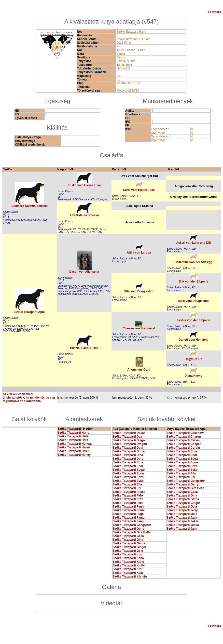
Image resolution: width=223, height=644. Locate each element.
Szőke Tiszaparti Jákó (182, 514)
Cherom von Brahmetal (139, 328)
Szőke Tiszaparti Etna (128, 462)
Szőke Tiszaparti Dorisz (129, 451)
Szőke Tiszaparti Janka (183, 525)
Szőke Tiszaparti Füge (128, 514)
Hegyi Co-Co (194, 359)
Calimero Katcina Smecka (30, 206)
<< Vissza (215, 12)
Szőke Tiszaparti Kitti (127, 569)
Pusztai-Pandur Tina (84, 348)
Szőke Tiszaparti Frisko (129, 492)
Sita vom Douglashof (139, 291)
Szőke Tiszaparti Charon (184, 437)
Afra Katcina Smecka (84, 215)
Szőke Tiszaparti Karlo (128, 562)
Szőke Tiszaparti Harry (74, 433)
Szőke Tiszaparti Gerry (129, 529)
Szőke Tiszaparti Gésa (128, 536)
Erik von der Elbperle (194, 282)
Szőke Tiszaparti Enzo (128, 477)
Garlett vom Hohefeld (193, 340)
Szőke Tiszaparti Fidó (128, 496)
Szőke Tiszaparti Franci (129, 510)
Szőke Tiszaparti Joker (183, 521)
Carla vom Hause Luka (139, 190)
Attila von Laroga (139, 253)
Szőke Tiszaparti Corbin (183, 448)
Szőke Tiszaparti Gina (128, 540)
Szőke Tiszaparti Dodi (128, 448)
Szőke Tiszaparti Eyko (128, 481)
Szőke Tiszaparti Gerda (129, 543)
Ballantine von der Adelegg (194, 262)
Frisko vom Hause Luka (84, 185)
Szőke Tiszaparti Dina (128, 455)
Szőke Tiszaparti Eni (127, 488)
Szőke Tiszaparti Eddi (128, 466)
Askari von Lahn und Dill (193, 243)
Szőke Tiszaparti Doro (128, 459)
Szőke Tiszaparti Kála (128, 573)
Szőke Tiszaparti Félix (128, 503)
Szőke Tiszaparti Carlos (183, 440)
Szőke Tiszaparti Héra (73, 440)
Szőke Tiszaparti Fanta (129, 518)
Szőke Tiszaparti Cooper (184, 444)
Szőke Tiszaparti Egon (128, 473)
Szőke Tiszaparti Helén (74, 451)
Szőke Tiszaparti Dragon (130, 444)
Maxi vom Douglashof (194, 301)
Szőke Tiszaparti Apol (30, 312)
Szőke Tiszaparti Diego (129, 440)
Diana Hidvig (193, 376)
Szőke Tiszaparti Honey (74, 455)
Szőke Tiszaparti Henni (74, 447)
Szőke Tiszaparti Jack (182, 518)
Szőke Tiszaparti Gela (128, 551)
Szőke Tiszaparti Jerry (182, 510)
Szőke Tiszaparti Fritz (128, 499)
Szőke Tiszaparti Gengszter (132, 525)
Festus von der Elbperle (194, 320)
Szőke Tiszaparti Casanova (186, 433)
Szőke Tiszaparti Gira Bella (132, 532)
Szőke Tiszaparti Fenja (129, 507)
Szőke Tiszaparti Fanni (129, 521)
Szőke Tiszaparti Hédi (73, 436)
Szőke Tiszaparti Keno (128, 558)
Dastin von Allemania (84, 272)
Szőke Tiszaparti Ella (127, 484)
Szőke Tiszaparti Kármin (130, 577)
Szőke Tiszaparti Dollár (129, 433)
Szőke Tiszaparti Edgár (129, 470)
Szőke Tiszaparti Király (129, 565)
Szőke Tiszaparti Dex (127, 437)
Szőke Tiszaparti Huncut (75, 444)
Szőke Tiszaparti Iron (127, 554)
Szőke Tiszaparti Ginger (129, 547)
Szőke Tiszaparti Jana (182, 529)
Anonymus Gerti (139, 370)
